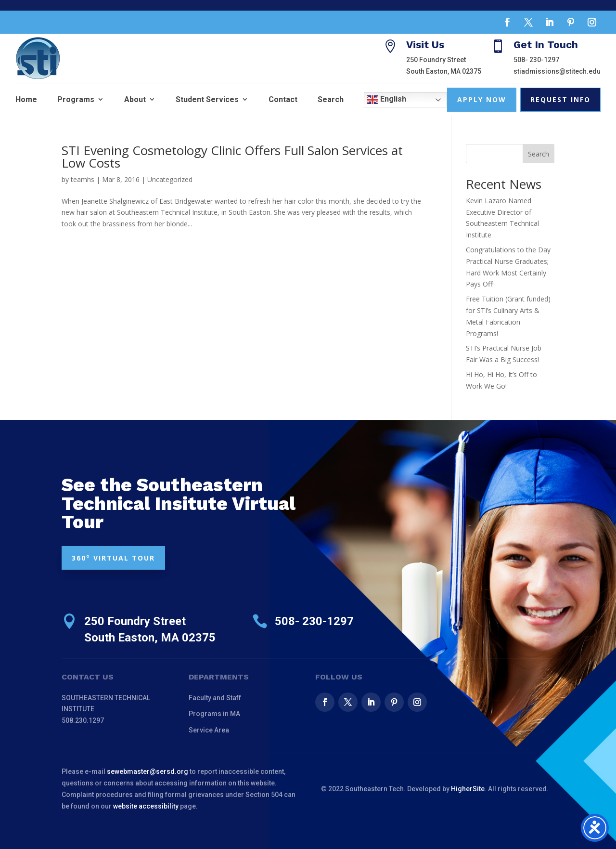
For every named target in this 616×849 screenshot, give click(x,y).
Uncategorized (170, 179)
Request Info (560, 99)
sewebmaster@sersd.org (148, 771)
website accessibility (146, 806)
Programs (76, 99)
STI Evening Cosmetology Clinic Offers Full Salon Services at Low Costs (232, 157)
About (135, 99)
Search (331, 99)
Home (26, 99)
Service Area (209, 730)
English (386, 100)
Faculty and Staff (215, 698)
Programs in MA (214, 714)
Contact (283, 99)
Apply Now (482, 99)
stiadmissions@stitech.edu (557, 71)
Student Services (207, 99)
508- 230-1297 (536, 60)
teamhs (83, 179)
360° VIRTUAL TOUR (113, 558)
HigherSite (468, 789)
